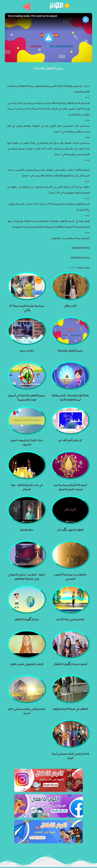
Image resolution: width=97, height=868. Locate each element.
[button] (49, 38)
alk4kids (72, 267)
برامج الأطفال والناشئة (48, 68)
